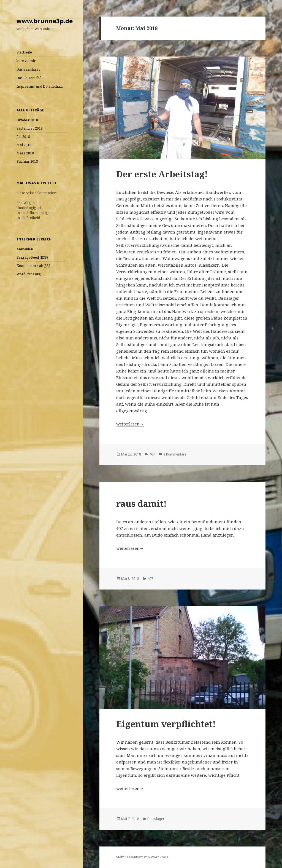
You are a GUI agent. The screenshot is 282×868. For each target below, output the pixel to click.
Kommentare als (33, 266)
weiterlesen (130, 424)
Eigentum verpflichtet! (166, 724)
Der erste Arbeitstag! (162, 174)
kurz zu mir (26, 61)
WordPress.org (29, 274)
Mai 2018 (24, 145)
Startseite (24, 52)
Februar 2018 (27, 161)
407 (152, 454)
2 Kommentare (175, 454)
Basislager (156, 819)
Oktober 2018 (27, 120)
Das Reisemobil (29, 78)
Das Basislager (28, 69)
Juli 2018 (23, 137)
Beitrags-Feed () (32, 258)
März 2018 (25, 153)
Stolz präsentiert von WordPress (142, 857)
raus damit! (141, 503)
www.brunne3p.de (45, 21)
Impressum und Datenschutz (40, 86)
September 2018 (30, 128)
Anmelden (25, 249)
